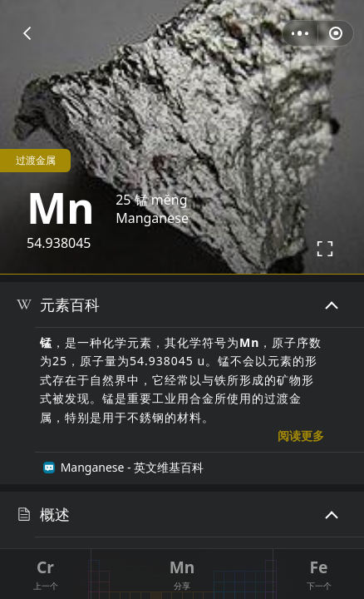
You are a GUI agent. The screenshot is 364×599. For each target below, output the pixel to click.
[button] (27, 33)
